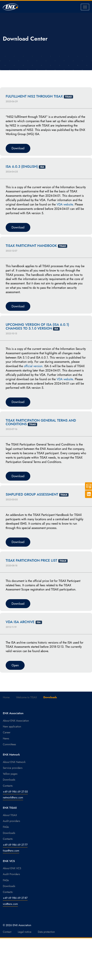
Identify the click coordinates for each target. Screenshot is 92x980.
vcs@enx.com (10, 904)
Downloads (9, 780)
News (6, 738)
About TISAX (10, 815)
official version (33, 366)
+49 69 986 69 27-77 (15, 845)
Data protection (46, 932)
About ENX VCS (12, 868)
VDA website (65, 204)
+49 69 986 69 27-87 (15, 898)
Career (7, 732)
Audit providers (11, 821)
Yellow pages (10, 774)
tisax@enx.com (11, 851)
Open (15, 665)
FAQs (6, 827)
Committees (9, 744)
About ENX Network (14, 762)
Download (18, 148)
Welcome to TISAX (27, 697)
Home (6, 697)
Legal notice (25, 932)
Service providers (13, 768)
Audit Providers (11, 874)
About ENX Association (16, 721)
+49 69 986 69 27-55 (15, 792)
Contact (7, 932)
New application (12, 727)
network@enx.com (13, 797)
